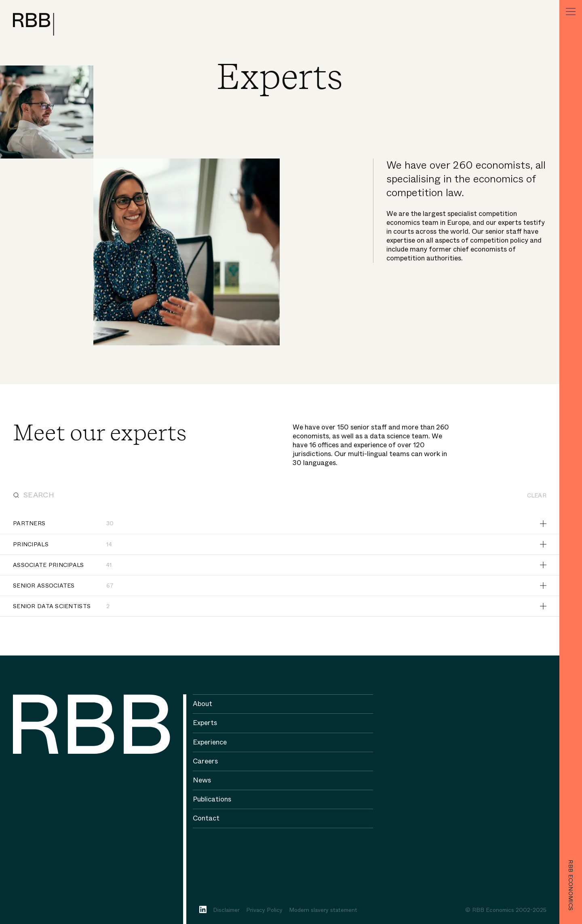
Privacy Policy (264, 910)
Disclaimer (226, 910)
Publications (212, 799)
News (202, 780)
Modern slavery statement (323, 910)
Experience (210, 742)
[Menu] (571, 11)
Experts (205, 723)
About (202, 704)
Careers (205, 761)
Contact (206, 818)
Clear (537, 495)
